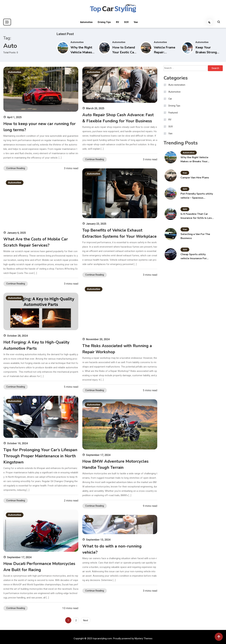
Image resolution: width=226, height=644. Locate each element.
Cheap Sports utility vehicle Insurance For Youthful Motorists (194, 257)
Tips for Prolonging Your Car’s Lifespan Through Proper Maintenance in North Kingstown (41, 456)
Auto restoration (177, 85)
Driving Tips (104, 22)
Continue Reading (16, 168)
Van (136, 22)
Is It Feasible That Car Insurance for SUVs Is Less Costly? (197, 216)
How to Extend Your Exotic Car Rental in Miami (124, 52)
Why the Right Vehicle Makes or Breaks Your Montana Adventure (194, 160)
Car (89, 520)
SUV (126, 22)
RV (117, 22)
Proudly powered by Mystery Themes (133, 639)
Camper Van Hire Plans (195, 178)
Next (86, 620)
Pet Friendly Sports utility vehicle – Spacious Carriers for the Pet (197, 196)
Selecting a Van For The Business (195, 236)
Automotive (86, 22)
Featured (173, 113)
